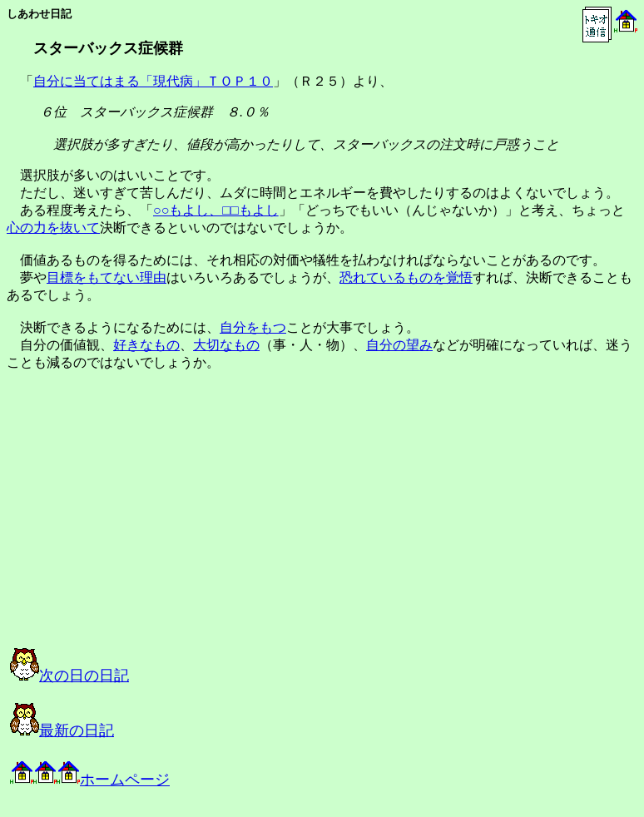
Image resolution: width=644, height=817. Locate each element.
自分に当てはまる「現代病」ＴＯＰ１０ (153, 81)
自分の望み (399, 345)
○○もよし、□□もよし (216, 210)
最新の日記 (62, 730)
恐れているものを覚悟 (406, 277)
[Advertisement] (178, 524)
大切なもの (226, 345)
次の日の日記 (69, 676)
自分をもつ (253, 327)
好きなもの (146, 345)
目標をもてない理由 (107, 277)
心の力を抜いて (53, 228)
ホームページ (90, 780)
